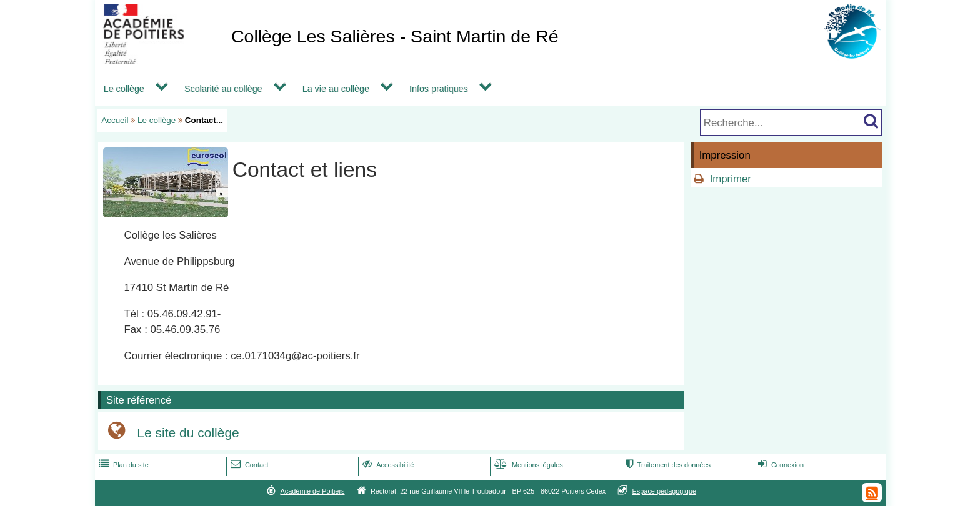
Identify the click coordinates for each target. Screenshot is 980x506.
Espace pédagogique (665, 491)
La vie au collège (336, 89)
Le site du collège (188, 433)
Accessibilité (387, 465)
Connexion (780, 465)
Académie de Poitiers (312, 491)
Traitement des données (667, 465)
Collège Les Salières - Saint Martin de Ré (395, 36)
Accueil (115, 120)
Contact (248, 465)
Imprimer (731, 179)
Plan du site (122, 465)
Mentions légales (527, 465)
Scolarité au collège (223, 89)
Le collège (124, 89)
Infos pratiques (439, 89)
